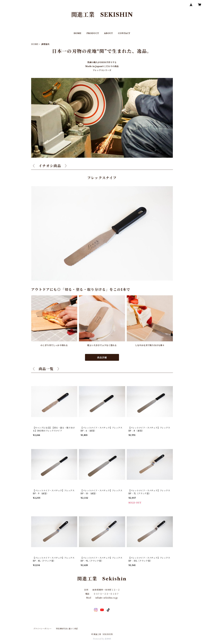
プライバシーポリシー (42, 629)
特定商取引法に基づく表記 (67, 629)
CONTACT (124, 33)
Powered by (102, 639)
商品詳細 (102, 357)
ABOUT (109, 33)
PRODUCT (93, 33)
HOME (78, 33)
